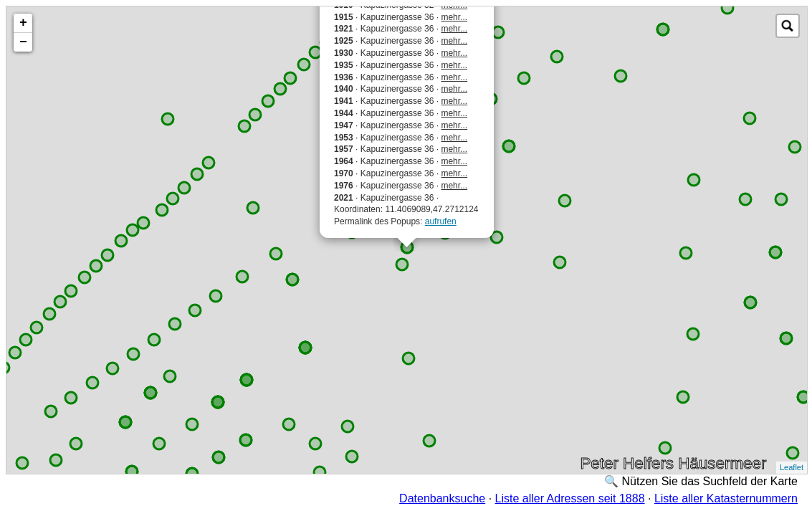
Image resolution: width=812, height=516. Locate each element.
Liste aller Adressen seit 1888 (570, 498)
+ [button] (23, 23)
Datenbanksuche (442, 498)
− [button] (23, 42)
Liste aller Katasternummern (726, 498)
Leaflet (792, 467)
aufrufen (441, 221)
